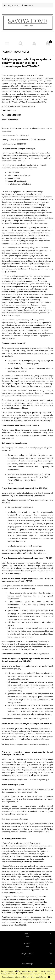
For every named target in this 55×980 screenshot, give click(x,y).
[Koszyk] (48, 43)
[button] (7, 44)
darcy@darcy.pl (22, 135)
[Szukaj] (21, 43)
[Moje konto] (34, 44)
